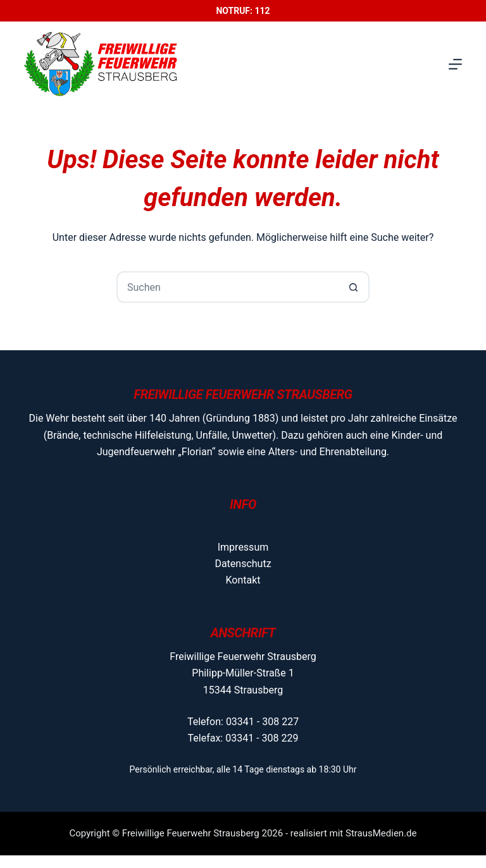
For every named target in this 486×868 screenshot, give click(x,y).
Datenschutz (243, 564)
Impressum (243, 547)
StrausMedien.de (381, 833)
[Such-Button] (354, 287)
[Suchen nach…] (227, 287)
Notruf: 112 (243, 11)
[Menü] (455, 64)
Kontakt (243, 580)
